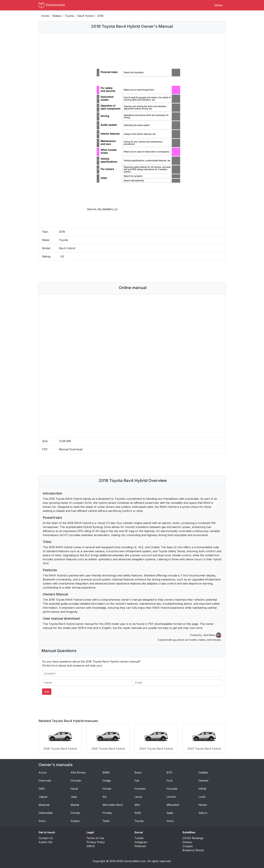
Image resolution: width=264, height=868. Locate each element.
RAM (138, 812)
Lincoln (171, 796)
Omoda (75, 812)
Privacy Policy (96, 841)
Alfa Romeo (78, 771)
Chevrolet (45, 779)
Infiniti (202, 787)
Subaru (75, 820)
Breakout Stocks (193, 849)
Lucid (202, 796)
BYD (169, 771)
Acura (43, 771)
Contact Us (46, 837)
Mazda (75, 804)
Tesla (106, 820)
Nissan (203, 804)
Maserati (44, 804)
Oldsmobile (46, 812)
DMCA (91, 845)
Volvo (170, 820)
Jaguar (43, 796)
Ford (169, 779)
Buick (138, 771)
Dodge (107, 779)
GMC (42, 787)
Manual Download (71, 449)
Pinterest (140, 845)
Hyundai (172, 787)
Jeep (74, 796)
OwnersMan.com (135, 860)
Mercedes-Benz (113, 804)
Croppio (188, 845)
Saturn (203, 812)
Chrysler (76, 779)
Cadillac (203, 771)
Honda (107, 787)
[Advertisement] (132, 272)
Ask (47, 692)
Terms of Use (95, 837)
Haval (74, 787)
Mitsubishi (173, 804)
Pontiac (107, 812)
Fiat (137, 779)
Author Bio (46, 841)
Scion (42, 820)
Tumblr (139, 837)
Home (45, 16)
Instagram (141, 841)
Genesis (203, 779)
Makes (219, 5)
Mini (137, 804)
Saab (170, 812)
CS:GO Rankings (193, 837)
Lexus (138, 796)
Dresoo (187, 841)
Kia (104, 796)
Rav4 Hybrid (86, 16)
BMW (106, 771)
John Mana (212, 635)
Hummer (140, 787)
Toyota (69, 16)
